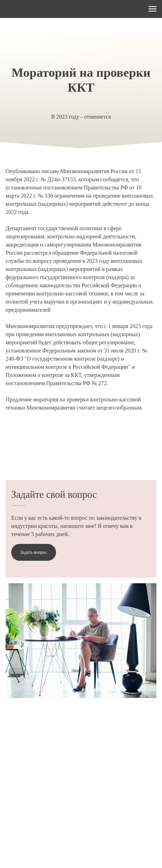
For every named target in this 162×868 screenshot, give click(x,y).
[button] (34, 552)
